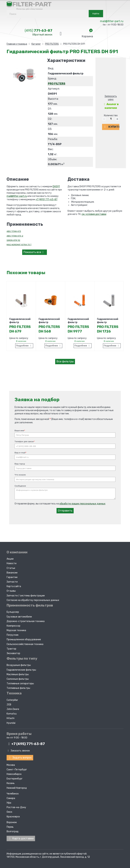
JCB (9, 704)
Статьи (11, 567)
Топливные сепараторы (20, 683)
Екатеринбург (15, 777)
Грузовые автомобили (19, 616)
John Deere (13, 708)
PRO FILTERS (57, 84)
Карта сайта (14, 585)
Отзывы (11, 590)
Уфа (9, 801)
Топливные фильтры (18, 687)
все (34, 252)
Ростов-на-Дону (16, 806)
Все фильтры (65, 361)
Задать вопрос (20, 757)
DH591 (56, 187)
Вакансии (12, 572)
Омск (9, 811)
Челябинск (13, 792)
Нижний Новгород (17, 786)
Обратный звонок (42, 35)
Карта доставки (21, 837)
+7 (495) (26, 743)
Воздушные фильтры (19, 664)
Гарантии (12, 576)
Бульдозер (13, 611)
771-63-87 (39, 31)
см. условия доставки (94, 214)
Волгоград (13, 830)
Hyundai (11, 722)
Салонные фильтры (18, 678)
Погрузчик (13, 634)
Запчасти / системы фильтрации (26, 595)
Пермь (10, 825)
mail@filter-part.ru (112, 21)
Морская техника (16, 629)
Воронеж (12, 821)
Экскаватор (13, 652)
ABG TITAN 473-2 (15, 236)
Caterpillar (12, 699)
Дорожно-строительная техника (26, 620)
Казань (11, 782)
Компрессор (13, 625)
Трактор (11, 648)
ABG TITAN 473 (14, 231)
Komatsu (12, 713)
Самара (11, 797)
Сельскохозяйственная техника (25, 643)
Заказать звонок (18, 750)
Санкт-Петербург (17, 768)
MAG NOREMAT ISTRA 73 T (19, 245)
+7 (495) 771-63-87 (46, 199)
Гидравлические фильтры (21, 669)
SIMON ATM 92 (13, 240)
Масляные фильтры (18, 673)
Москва (11, 763)
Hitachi (10, 717)
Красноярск (13, 815)
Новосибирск (14, 773)
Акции (10, 558)
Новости (12, 563)
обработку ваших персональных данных (82, 503)
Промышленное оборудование (24, 638)
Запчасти (12, 581)
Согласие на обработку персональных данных (33, 599)
